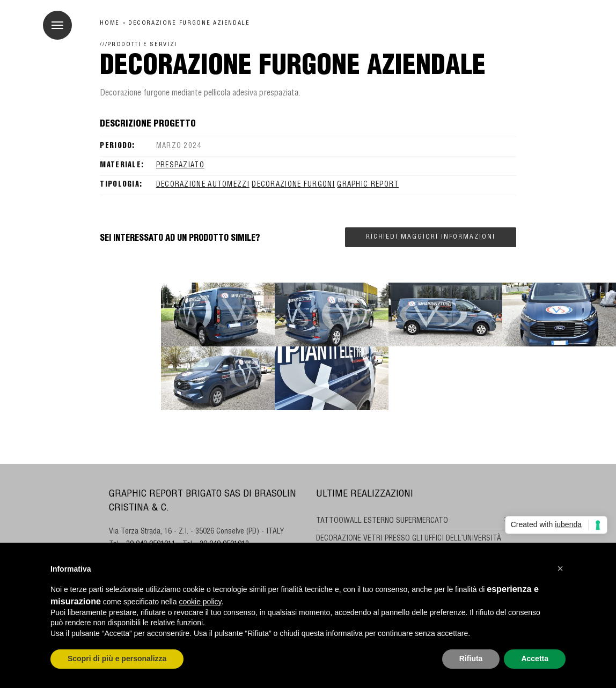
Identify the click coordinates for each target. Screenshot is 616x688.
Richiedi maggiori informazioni (431, 237)
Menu (53, 19)
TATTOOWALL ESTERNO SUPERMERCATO (382, 521)
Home (110, 23)
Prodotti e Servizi (142, 45)
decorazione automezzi (203, 185)
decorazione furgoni (293, 185)
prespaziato (180, 166)
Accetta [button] (535, 659)
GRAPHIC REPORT (368, 185)
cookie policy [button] (200, 602)
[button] (560, 568)
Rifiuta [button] (471, 659)
